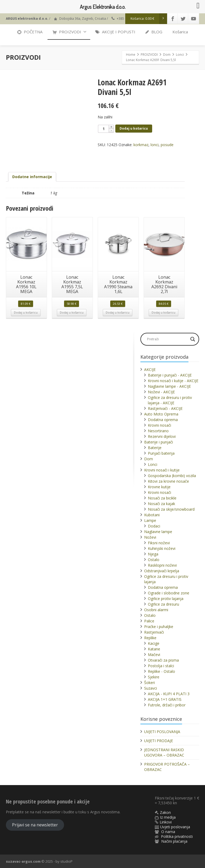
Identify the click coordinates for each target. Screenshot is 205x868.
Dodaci (154, 526)
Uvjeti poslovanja (175, 827)
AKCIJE (150, 369)
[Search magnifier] (193, 339)
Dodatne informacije (32, 177)
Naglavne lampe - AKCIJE (169, 386)
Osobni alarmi (156, 610)
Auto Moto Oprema (161, 414)
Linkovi (166, 822)
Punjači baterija (161, 453)
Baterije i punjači (159, 442)
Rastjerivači (154, 632)
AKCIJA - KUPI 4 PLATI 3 (169, 694)
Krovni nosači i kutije (162, 470)
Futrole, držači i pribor (167, 705)
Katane (154, 649)
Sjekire (154, 677)
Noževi (150, 537)
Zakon (165, 812)
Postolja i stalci (161, 666)
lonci (155, 145)
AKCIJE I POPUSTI (115, 32)
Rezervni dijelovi (162, 436)
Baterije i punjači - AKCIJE (170, 375)
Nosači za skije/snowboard (171, 509)
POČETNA (30, 32)
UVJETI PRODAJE (159, 741)
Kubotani (152, 515)
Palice (149, 621)
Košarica (180, 32)
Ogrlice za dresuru (163, 604)
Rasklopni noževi (162, 565)
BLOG (154, 32)
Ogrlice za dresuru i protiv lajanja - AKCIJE (170, 400)
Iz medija (168, 817)
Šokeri (149, 683)
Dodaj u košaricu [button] (26, 312)
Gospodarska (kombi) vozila (172, 476)
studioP (66, 861)
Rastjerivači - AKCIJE (165, 408)
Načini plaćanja (174, 841)
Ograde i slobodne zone (169, 593)
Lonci (153, 464)
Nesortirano (158, 431)
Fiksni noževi (159, 543)
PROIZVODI (70, 32)
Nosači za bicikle (162, 498)
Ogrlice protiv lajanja (166, 599)
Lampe (150, 520)
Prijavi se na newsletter (35, 825)
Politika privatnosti (177, 836)
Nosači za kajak (161, 504)
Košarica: (149, 19)
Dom (149, 459)
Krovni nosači (159, 425)
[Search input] (167, 339)
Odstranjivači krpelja (162, 571)
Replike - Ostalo (161, 671)
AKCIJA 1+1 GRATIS (165, 699)
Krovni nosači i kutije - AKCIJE (173, 381)
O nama (168, 832)
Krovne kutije (159, 487)
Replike (150, 638)
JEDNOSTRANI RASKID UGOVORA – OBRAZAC (164, 752)
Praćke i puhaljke (159, 627)
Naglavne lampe (158, 532)
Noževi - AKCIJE (161, 392)
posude (167, 145)
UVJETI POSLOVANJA (162, 732)
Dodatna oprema (163, 420)
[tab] (32, 177)
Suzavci (151, 688)
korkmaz (141, 145)
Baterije (155, 448)
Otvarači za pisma (163, 660)
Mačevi (154, 655)
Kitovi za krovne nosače (168, 481)
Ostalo (154, 560)
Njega (153, 554)
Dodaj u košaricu (134, 128)
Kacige (154, 643)
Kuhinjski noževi (162, 548)
